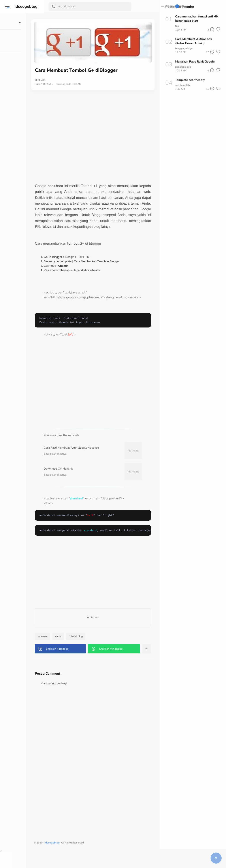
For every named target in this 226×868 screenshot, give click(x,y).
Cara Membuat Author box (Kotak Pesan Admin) (194, 41)
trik (177, 26)
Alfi (62, 73)
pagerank (181, 67)
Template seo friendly (191, 80)
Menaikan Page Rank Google (196, 62)
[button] (8, 6)
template (186, 85)
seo (189, 67)
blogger (180, 48)
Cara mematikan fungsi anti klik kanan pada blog (195, 19)
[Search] (83, 6)
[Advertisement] (102, 130)
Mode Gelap (144, 6)
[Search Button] (54, 6)
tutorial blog (95, 651)
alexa (77, 651)
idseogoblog (26, 6)
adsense (61, 651)
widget (190, 48)
